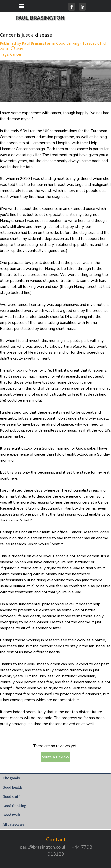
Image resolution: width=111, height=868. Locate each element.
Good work (11, 815)
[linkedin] (82, 7)
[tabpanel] (56, 847)
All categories (13, 824)
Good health (12, 787)
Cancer (16, 54)
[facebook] (72, 7)
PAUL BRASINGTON (40, 18)
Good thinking (14, 806)
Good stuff (11, 797)
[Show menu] (21, 6)
